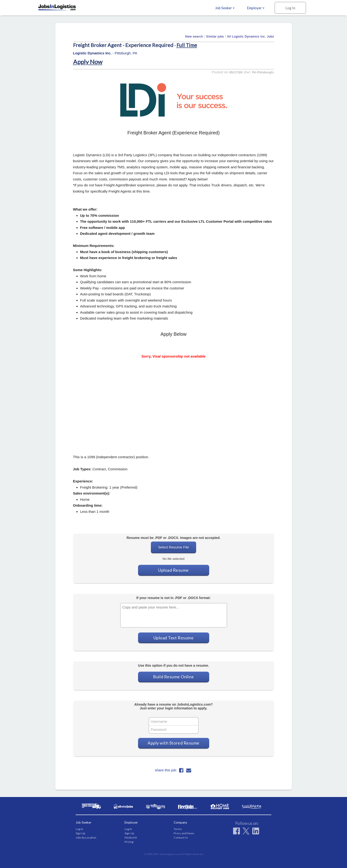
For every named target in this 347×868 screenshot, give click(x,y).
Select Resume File (173, 547)
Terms (178, 829)
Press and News (184, 833)
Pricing (129, 842)
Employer (256, 8)
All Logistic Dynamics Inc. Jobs (250, 36)
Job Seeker (225, 8)
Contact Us (181, 837)
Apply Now (88, 62)
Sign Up (80, 833)
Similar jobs (215, 36)
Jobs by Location (86, 837)
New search (194, 36)
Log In (290, 8)
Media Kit (131, 837)
